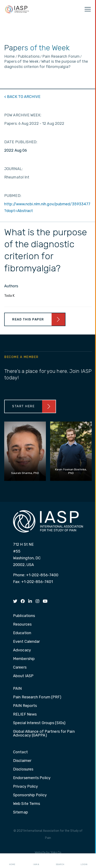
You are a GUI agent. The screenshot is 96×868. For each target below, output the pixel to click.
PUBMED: (13, 196)
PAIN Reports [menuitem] (25, 706)
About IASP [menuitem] (23, 676)
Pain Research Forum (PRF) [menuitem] (37, 697)
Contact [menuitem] (20, 752)
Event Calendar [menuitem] (26, 642)
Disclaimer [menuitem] (22, 761)
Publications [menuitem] (24, 616)
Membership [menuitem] (24, 659)
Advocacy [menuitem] (22, 650)
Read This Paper (28, 319)
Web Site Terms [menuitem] (27, 804)
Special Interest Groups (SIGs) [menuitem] (39, 723)
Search (60, 861)
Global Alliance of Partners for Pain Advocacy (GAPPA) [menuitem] (44, 734)
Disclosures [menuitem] (23, 769)
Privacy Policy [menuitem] (25, 787)
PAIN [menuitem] (17, 689)
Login (84, 861)
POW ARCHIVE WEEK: (23, 115)
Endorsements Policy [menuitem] (32, 778)
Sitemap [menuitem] (21, 812)
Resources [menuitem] (22, 625)
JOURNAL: (13, 169)
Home (12, 861)
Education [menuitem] (22, 633)
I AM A (36, 861)
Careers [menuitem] (20, 668)
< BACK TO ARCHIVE (22, 97)
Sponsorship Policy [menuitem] (30, 795)
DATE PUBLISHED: (21, 142)
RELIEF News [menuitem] (25, 714)
